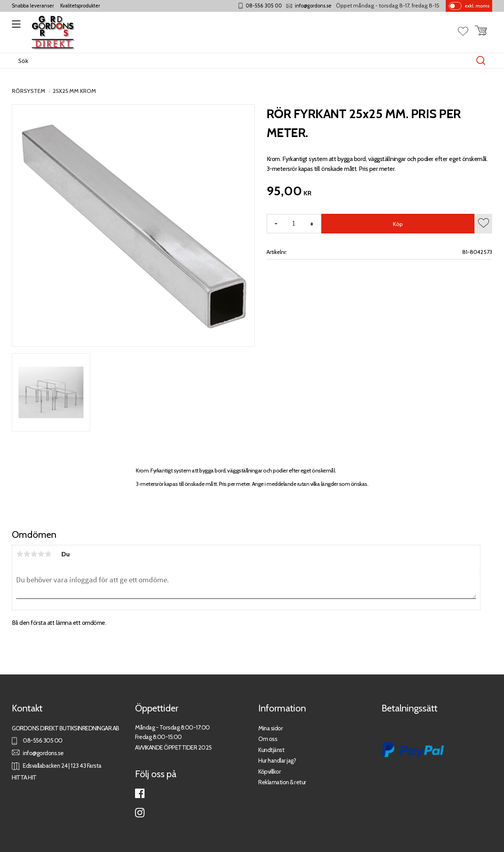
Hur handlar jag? (277, 760)
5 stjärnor (48, 554)
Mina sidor (271, 728)
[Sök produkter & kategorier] (244, 61)
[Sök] (481, 61)
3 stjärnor (34, 554)
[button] (15, 27)
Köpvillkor (270, 771)
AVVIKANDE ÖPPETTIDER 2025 (173, 747)
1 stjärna (20, 554)
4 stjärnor (41, 554)
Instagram (140, 813)
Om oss (268, 739)
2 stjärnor (27, 554)
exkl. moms (477, 6)
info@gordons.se (313, 6)
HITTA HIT (24, 777)
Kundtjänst (271, 750)
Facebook (140, 793)
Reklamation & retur (282, 782)
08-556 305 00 (264, 6)
